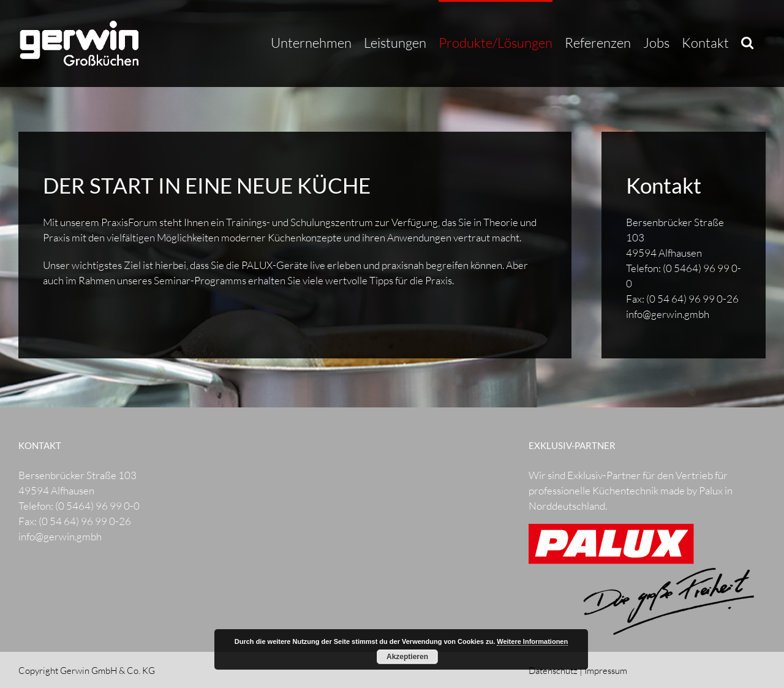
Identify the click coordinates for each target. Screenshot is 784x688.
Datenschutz (553, 671)
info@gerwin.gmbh (668, 314)
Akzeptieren (407, 657)
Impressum (606, 671)
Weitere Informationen (532, 641)
